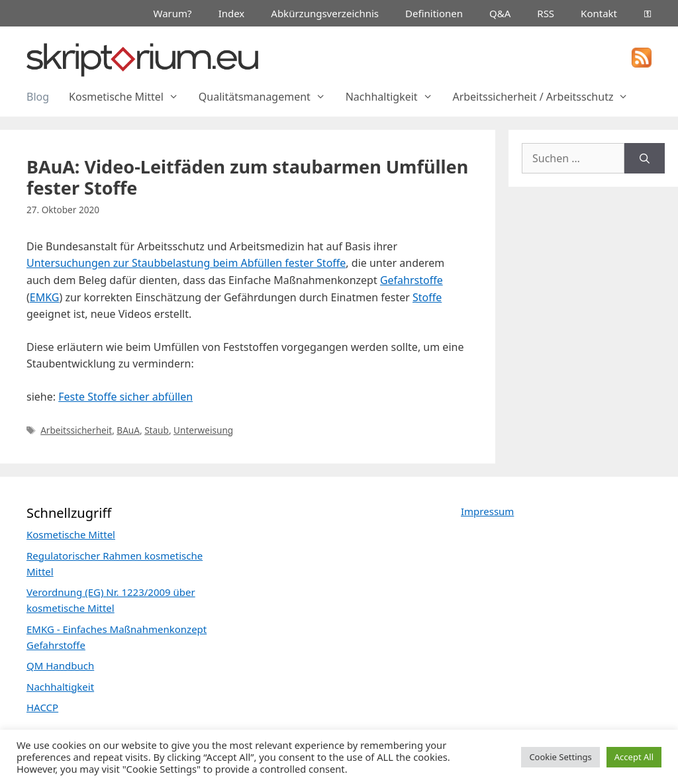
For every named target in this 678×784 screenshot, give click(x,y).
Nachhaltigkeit (394, 97)
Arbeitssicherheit (76, 430)
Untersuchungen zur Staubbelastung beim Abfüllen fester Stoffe (186, 263)
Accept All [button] (634, 757)
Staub (157, 430)
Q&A (500, 13)
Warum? (173, 13)
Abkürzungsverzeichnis (325, 13)
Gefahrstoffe (412, 280)
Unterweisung (203, 430)
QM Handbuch (60, 665)
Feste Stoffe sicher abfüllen (125, 397)
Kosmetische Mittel (129, 97)
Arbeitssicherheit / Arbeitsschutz (545, 97)
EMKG (45, 297)
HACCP (42, 707)
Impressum (487, 511)
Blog (38, 97)
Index (232, 13)
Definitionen (434, 13)
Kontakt (599, 13)
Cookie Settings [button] (560, 757)
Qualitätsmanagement (267, 97)
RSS (546, 13)
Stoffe (427, 297)
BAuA (128, 430)
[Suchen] (645, 158)
